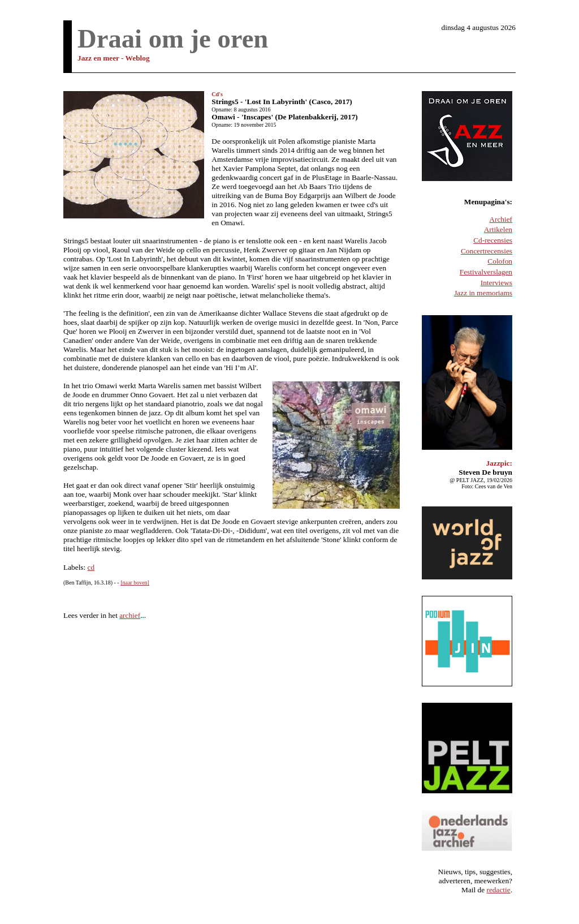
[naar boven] (135, 583)
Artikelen (498, 229)
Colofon (500, 261)
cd (91, 567)
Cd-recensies (493, 240)
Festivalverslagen (486, 272)
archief (130, 615)
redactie (499, 890)
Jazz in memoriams (483, 293)
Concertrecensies (487, 251)
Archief (501, 219)
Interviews (496, 283)
